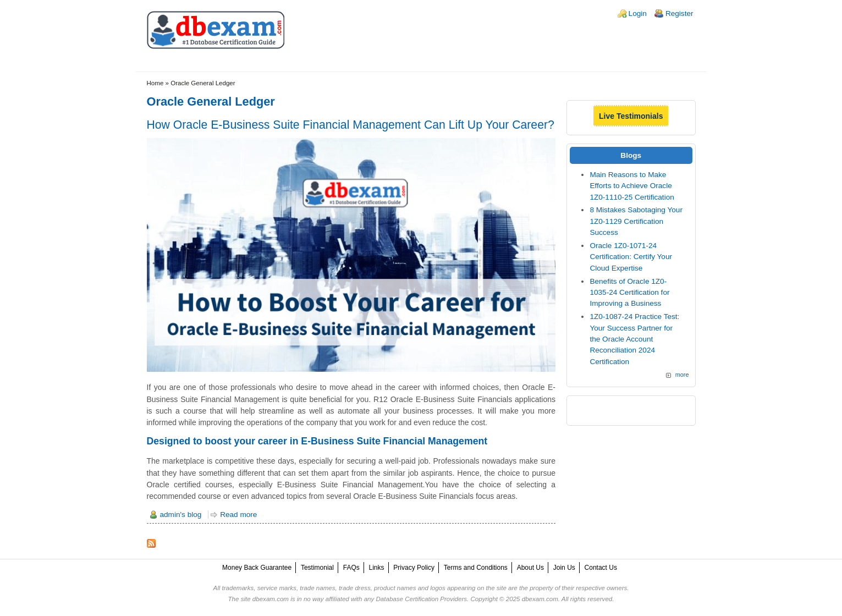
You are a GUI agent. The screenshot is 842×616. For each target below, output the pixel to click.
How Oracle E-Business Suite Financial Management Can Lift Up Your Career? (351, 125)
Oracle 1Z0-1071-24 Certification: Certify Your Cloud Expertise (631, 257)
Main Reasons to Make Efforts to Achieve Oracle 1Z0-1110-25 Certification (632, 186)
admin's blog (181, 515)
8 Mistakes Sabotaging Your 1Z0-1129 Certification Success (636, 221)
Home (155, 83)
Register (679, 13)
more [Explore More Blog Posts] (682, 375)
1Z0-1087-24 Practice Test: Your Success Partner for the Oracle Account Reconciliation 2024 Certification (634, 339)
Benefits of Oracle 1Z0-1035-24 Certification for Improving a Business (629, 293)
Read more (238, 515)
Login (638, 13)
